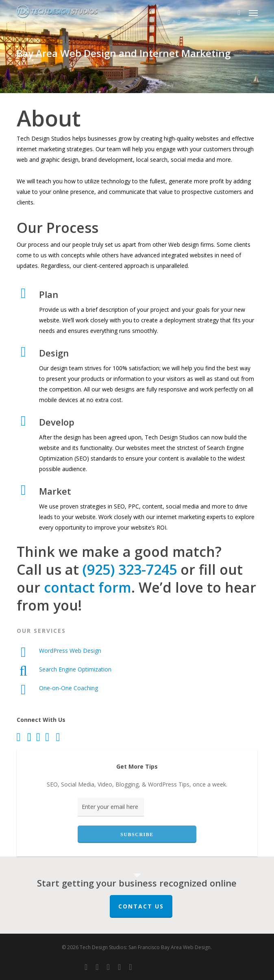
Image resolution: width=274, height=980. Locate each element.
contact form (88, 587)
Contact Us (141, 906)
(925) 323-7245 (130, 569)
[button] (253, 13)
